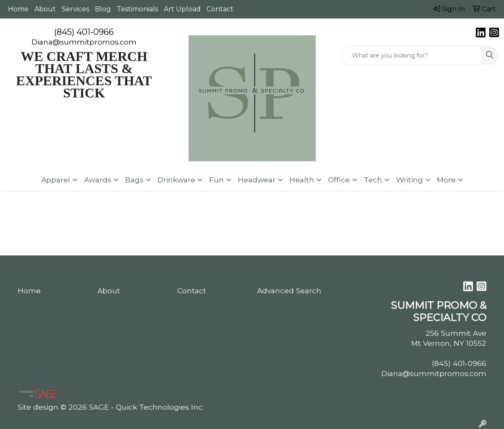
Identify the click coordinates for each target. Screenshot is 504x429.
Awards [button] (98, 180)
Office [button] (339, 180)
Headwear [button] (257, 180)
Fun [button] (217, 180)
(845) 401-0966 (84, 32)
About (45, 9)
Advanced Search (289, 291)
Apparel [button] (56, 180)
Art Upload (182, 9)
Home (18, 9)
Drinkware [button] (176, 180)
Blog (103, 9)
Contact (220, 9)
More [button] (446, 180)
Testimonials (137, 9)
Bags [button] (134, 180)
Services (75, 9)
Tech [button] (373, 180)
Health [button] (302, 180)
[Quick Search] (411, 55)
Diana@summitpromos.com (84, 42)
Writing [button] (409, 180)
